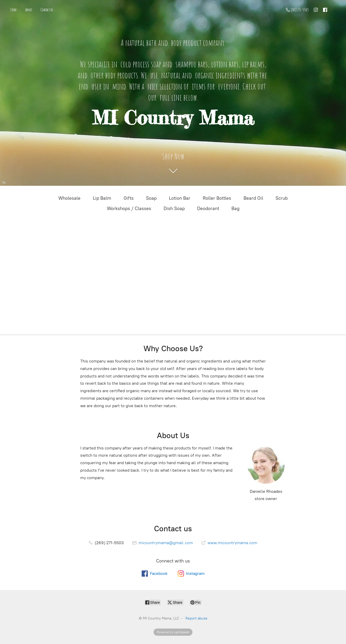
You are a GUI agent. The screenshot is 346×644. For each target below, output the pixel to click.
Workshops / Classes (129, 208)
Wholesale (69, 198)
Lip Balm (102, 198)
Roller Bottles (217, 198)
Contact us (47, 10)
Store (14, 10)
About (29, 10)
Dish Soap (174, 208)
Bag (235, 208)
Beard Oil (253, 198)
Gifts (129, 198)
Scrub (282, 198)
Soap (151, 198)
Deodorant (208, 208)
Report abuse (196, 618)
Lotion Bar (180, 198)
